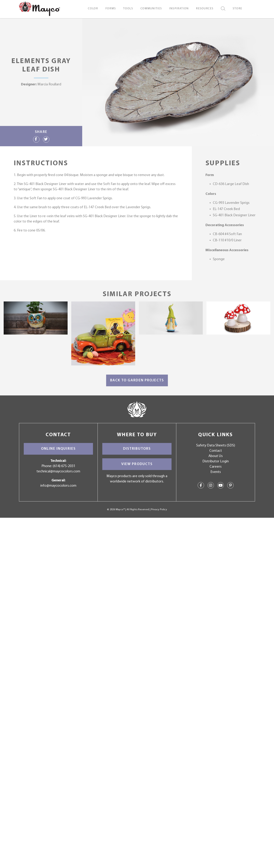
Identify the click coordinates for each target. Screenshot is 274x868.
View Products (137, 464)
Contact (216, 451)
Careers (216, 467)
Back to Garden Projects (137, 380)
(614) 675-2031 (64, 466)
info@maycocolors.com (58, 486)
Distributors (137, 449)
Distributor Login (216, 461)
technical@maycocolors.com (58, 471)
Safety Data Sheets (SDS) (216, 446)
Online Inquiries (58, 449)
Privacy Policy (159, 510)
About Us (216, 456)
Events (216, 472)
